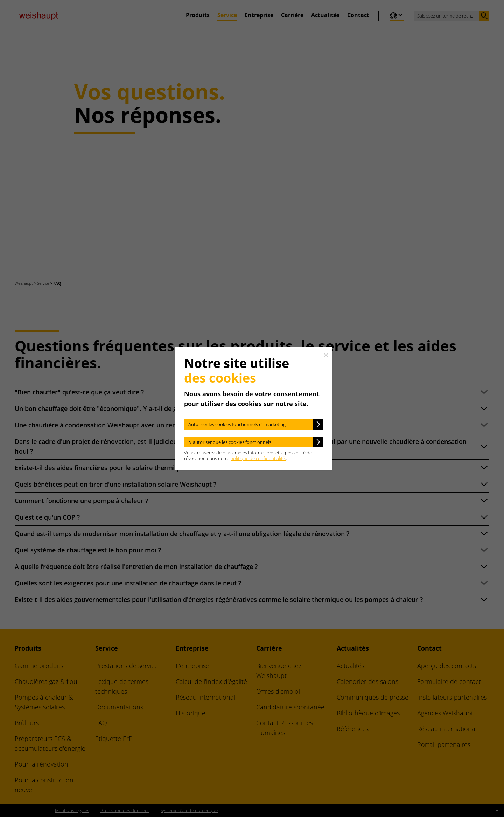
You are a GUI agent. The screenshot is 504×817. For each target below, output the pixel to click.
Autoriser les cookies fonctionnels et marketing (237, 424)
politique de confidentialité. (258, 458)
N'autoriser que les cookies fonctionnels (230, 442)
